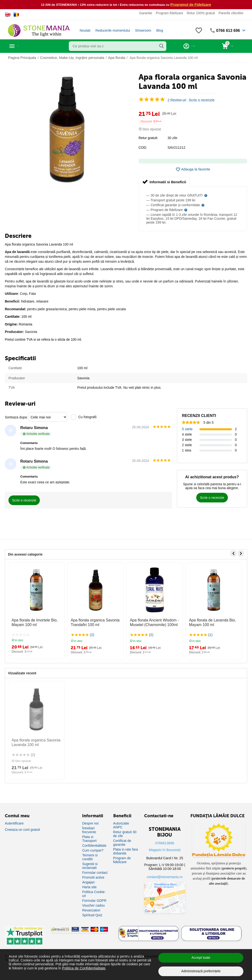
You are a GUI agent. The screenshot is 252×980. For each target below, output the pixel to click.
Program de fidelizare (122, 860)
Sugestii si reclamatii (90, 866)
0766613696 (165, 843)
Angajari (88, 882)
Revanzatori (91, 910)
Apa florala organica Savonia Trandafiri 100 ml (92, 621)
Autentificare (14, 823)
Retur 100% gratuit (201, 13)
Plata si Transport (89, 839)
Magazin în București (165, 850)
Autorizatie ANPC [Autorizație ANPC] (121, 825)
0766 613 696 (227, 30)
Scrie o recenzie (201, 100)
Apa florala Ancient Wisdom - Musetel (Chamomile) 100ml (152, 621)
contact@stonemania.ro (165, 877)
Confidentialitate (94, 845)
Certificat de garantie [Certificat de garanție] (122, 842)
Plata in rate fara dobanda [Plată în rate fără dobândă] (126, 851)
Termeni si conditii (90, 857)
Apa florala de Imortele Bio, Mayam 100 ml (32, 621)
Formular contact (95, 872)
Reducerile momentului (113, 30)
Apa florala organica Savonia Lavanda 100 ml (33, 740)
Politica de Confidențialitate (82, 968)
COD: (143, 147)
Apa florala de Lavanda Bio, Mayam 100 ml (210, 621)
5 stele (187, 429)
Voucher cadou (93, 905)
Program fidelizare (169, 13)
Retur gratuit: (148, 138)
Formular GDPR (94, 900)
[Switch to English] (8, 14)
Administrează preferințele (201, 971)
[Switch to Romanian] (16, 14)
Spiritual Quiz (92, 915)
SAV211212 (176, 147)
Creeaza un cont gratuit (22, 829)
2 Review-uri (177, 100)
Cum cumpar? (93, 850)
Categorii (27, 46)
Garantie (146, 13)
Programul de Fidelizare (191, 4)
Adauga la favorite (193, 169)
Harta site (89, 887)
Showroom (143, 30)
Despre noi (90, 823)
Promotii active (93, 877)
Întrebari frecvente (89, 830)
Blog (160, 30)
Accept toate (201, 958)
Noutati (85, 30)
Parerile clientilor (231, 13)
